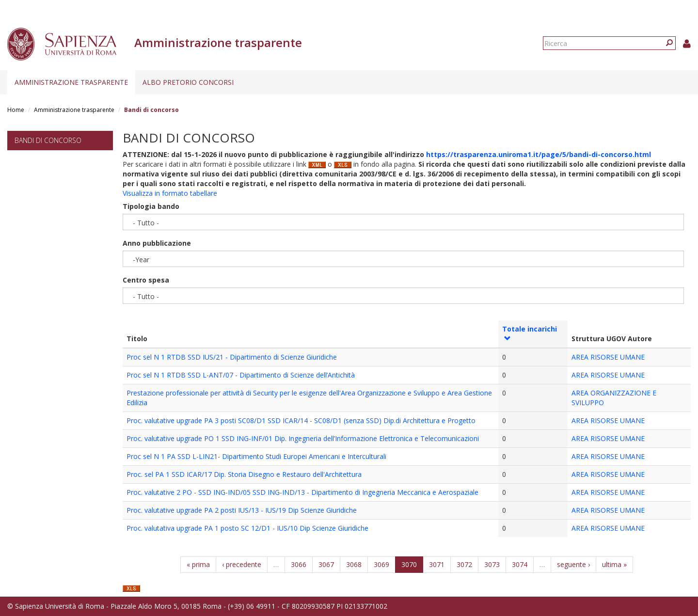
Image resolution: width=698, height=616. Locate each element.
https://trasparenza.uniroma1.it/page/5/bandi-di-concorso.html (539, 154)
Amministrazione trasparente (71, 82)
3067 (326, 564)
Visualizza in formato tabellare (170, 193)
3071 (437, 564)
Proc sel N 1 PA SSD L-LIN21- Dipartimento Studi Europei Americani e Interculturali (256, 456)
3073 (492, 564)
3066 (299, 564)
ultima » (614, 564)
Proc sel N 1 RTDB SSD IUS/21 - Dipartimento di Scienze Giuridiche (232, 357)
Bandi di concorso (48, 140)
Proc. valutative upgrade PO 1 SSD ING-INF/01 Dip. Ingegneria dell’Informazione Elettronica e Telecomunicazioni (303, 438)
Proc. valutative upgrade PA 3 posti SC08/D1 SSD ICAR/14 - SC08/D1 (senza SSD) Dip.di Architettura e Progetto (301, 420)
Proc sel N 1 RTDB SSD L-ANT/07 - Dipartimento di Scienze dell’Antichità (241, 375)
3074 (520, 564)
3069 (381, 564)
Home (16, 110)
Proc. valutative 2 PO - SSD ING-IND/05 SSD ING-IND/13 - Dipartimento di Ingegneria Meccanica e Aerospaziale (302, 492)
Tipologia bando (151, 206)
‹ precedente (242, 564)
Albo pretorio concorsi (188, 82)
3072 (464, 564)
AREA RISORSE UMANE (608, 357)
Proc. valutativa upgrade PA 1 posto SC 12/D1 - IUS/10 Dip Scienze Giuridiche (247, 528)
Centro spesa (146, 280)
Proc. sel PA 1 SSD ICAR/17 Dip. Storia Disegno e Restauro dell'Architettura (244, 474)
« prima (198, 564)
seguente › (573, 564)
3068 (354, 564)
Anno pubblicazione (157, 243)
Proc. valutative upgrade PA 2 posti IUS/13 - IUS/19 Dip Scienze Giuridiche (242, 510)
